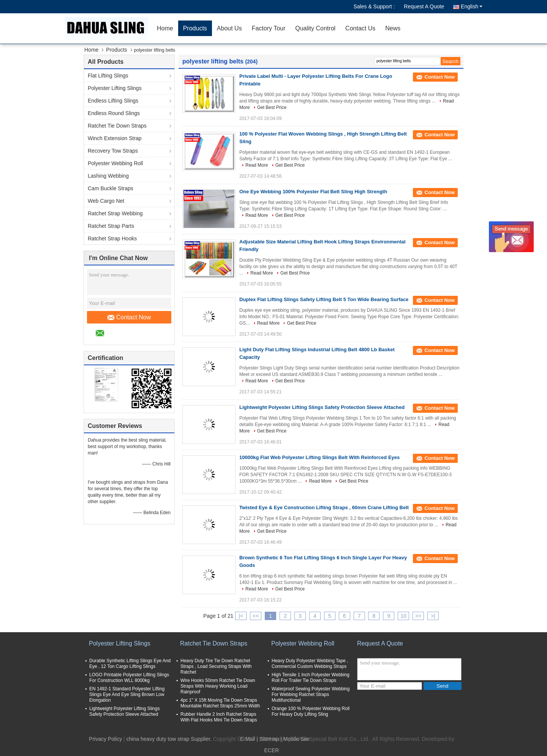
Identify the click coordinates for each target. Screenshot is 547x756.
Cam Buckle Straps (111, 188)
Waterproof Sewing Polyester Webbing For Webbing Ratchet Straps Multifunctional (311, 694)
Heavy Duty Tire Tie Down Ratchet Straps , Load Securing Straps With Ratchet (216, 666)
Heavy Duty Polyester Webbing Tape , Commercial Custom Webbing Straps (310, 664)
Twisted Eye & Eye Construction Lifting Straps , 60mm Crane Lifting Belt (324, 507)
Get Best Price (272, 107)
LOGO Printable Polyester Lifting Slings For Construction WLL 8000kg (129, 678)
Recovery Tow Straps (113, 151)
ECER (272, 750)
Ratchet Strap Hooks (112, 238)
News (393, 28)
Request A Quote (424, 6)
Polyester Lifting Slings (115, 88)
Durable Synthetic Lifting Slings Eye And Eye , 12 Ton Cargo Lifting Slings (130, 664)
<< (256, 616)
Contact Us (360, 28)
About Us (229, 28)
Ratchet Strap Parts (111, 226)
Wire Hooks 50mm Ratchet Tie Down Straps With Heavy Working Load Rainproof (218, 686)
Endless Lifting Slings (113, 101)
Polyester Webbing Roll (115, 163)
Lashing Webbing (108, 176)
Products (195, 28)
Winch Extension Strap (115, 138)
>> (418, 616)
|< (241, 616)
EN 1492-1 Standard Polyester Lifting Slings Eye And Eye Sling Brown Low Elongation (127, 694)
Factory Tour (269, 28)
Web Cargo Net (106, 201)
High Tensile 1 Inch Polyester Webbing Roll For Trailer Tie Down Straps (311, 678)
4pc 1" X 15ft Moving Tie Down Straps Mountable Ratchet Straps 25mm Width (220, 703)
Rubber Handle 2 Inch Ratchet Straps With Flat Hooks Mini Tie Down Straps (219, 717)
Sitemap (269, 739)
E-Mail (248, 739)
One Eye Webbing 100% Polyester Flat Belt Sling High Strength (313, 192)
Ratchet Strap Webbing (115, 213)
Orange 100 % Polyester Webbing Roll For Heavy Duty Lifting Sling (311, 711)
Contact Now (129, 317)
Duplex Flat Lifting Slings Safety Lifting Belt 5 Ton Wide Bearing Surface (324, 299)
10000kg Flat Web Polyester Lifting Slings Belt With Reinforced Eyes (319, 457)
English (472, 6)
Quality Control (315, 28)
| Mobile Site (295, 739)
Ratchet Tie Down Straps (117, 126)
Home (165, 28)
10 (403, 616)
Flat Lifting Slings (108, 76)
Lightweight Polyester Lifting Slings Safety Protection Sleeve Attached (322, 407)
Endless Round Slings (114, 113)
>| (433, 616)
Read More (257, 165)
